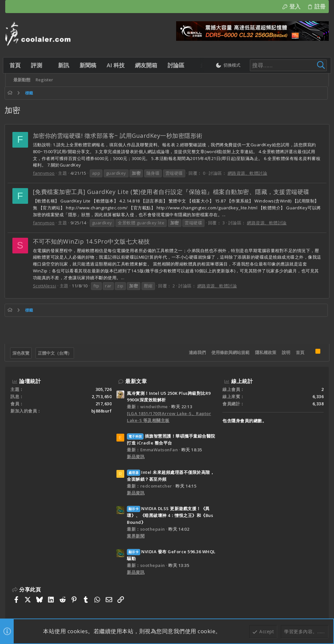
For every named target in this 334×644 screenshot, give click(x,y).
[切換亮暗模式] (225, 65)
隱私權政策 (265, 352)
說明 (285, 352)
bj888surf (102, 411)
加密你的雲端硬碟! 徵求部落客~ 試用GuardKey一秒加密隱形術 (118, 136)
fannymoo (45, 173)
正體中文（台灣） (55, 353)
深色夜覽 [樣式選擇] (22, 353)
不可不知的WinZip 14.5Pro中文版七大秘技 (92, 241)
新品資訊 (136, 457)
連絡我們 (197, 352)
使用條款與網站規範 (230, 352)
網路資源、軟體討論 (248, 173)
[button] (49, 65)
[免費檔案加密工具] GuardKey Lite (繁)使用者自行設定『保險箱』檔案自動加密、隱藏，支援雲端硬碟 (172, 192)
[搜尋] (282, 65)
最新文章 (136, 381)
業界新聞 (136, 536)
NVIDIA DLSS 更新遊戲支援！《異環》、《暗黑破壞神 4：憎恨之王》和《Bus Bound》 (170, 515)
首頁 (299, 352)
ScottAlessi (45, 286)
